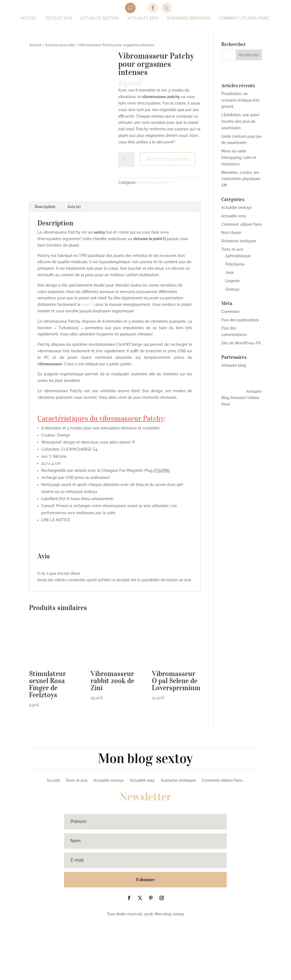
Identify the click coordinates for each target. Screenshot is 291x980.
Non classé (231, 233)
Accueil (35, 45)
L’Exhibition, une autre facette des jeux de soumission (240, 121)
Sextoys (232, 289)
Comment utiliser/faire (242, 224)
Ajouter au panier (168, 159)
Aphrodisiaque (238, 256)
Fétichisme (235, 264)
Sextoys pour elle (60, 45)
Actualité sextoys (236, 208)
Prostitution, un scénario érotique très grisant (241, 100)
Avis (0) (74, 263)
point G (88, 361)
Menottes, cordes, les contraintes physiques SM (241, 179)
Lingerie (232, 281)
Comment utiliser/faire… (223, 837)
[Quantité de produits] (126, 160)
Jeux (229, 272)
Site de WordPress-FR (241, 343)
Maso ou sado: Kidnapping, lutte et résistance (239, 158)
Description (45, 263)
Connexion (231, 312)
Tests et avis (232, 249)
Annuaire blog (234, 365)
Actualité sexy (234, 216)
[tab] (45, 263)
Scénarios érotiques (239, 241)
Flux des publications (240, 320)
